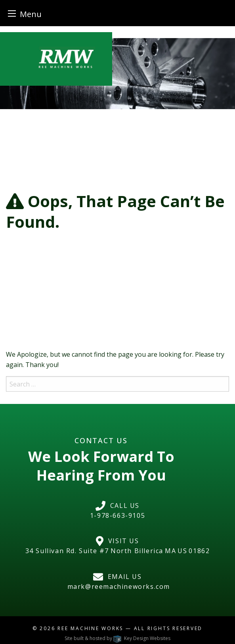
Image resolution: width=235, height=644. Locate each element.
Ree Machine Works (90, 628)
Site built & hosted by (117, 638)
